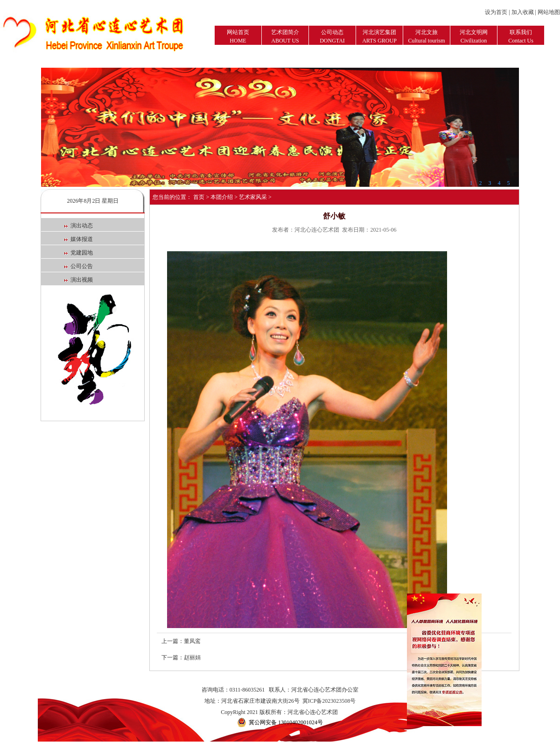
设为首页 (496, 12)
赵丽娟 (192, 657)
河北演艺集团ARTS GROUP (379, 36)
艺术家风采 (253, 197)
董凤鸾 (192, 641)
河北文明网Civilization (474, 36)
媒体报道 (79, 239)
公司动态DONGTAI (332, 36)
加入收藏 (523, 12)
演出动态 (79, 226)
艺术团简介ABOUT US (285, 36)
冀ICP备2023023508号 (329, 701)
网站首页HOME (238, 36)
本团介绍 (222, 197)
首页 (199, 197)
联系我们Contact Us (521, 36)
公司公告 (79, 266)
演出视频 (79, 280)
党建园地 (79, 253)
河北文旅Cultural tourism (427, 36)
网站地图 (549, 12)
